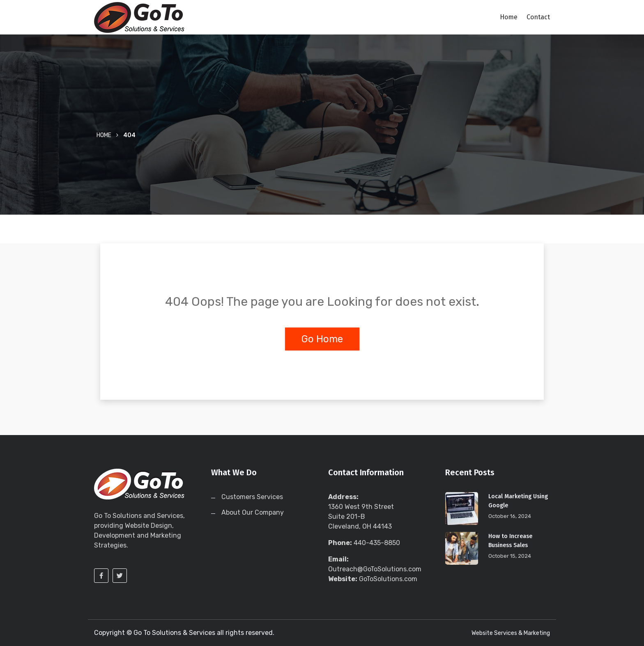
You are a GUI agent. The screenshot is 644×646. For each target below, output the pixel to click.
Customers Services (252, 497)
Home (509, 17)
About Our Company (253, 512)
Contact (538, 17)
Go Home (322, 339)
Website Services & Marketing (511, 633)
